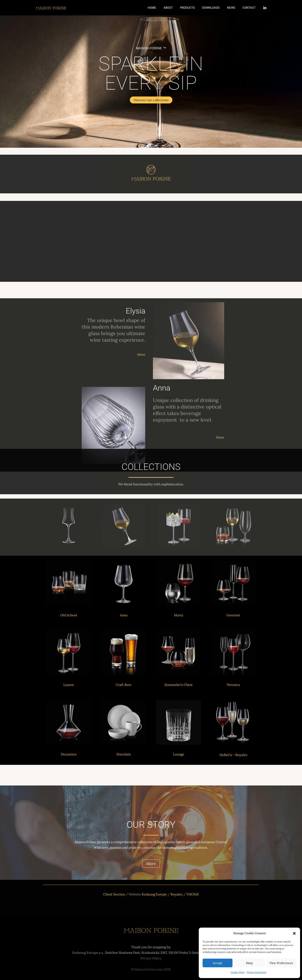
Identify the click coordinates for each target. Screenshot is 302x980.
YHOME (193, 894)
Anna (124, 615)
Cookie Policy (238, 972)
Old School (69, 615)
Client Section (114, 894)
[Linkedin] (265, 8)
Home (161, 8)
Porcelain (124, 754)
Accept (218, 963)
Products (193, 8)
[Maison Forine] (51, 8)
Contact (250, 8)
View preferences (281, 963)
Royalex (177, 894)
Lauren (69, 685)
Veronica (233, 685)
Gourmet (233, 615)
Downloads (215, 8)
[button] (294, 933)
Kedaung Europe (154, 894)
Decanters (69, 754)
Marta (179, 615)
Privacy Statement (257, 972)
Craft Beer (124, 685)
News (233, 8)
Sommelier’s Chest (179, 685)
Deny (249, 963)
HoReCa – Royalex (233, 755)
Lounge (179, 754)
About (175, 8)
